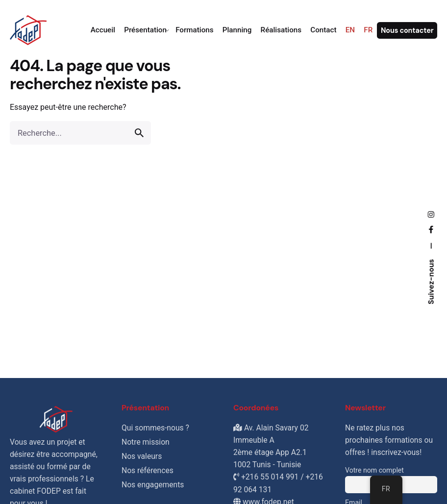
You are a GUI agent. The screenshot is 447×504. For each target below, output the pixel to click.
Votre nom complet (374, 470)
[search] (139, 133)
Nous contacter (407, 30)
